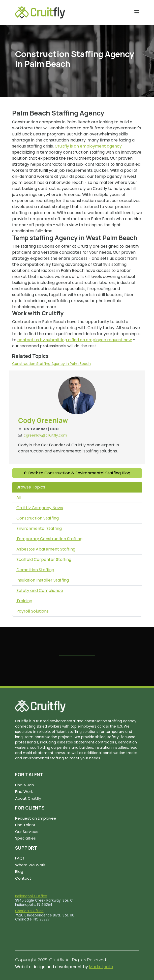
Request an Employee (36, 818)
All (19, 497)
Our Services (27, 832)
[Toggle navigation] (137, 12)
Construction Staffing (38, 518)
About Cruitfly (28, 798)
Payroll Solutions (33, 611)
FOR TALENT (29, 774)
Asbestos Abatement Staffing (46, 549)
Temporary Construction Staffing (49, 539)
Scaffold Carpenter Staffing (44, 559)
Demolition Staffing (35, 570)
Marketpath (101, 967)
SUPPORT (26, 848)
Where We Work (30, 865)
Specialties (25, 838)
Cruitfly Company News (40, 508)
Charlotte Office (29, 911)
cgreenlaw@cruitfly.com (45, 435)
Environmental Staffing (39, 528)
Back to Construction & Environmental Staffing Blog (77, 473)
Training (24, 601)
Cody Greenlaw (43, 420)
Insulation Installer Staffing (43, 580)
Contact (23, 878)
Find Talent (25, 825)
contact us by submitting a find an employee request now (75, 340)
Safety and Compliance (40, 590)
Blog (19, 871)
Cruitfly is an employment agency (88, 146)
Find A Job (25, 785)
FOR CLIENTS (30, 808)
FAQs (20, 858)
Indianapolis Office (31, 896)
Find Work (24, 791)
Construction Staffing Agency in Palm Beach (51, 364)
